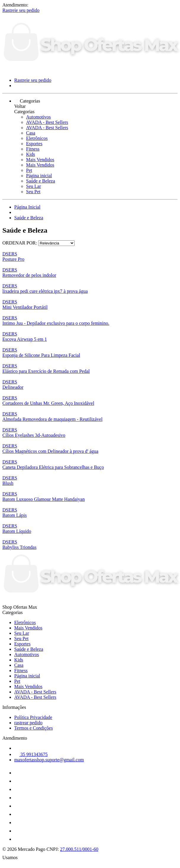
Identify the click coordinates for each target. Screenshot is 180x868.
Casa (31, 133)
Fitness (33, 149)
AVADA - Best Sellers (47, 122)
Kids (30, 154)
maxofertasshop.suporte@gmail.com (49, 760)
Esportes (34, 144)
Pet (29, 170)
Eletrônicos (37, 138)
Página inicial (39, 176)
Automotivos (38, 117)
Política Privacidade (33, 717)
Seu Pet (33, 192)
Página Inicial (27, 207)
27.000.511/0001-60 (79, 849)
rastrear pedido (28, 723)
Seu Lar (33, 186)
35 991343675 (31, 754)
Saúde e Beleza (41, 181)
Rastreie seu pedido (21, 10)
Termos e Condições (33, 728)
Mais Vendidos (40, 160)
